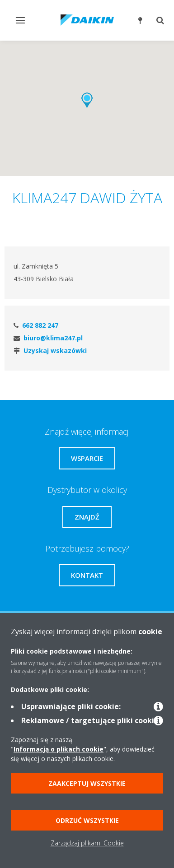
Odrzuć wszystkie (87, 820)
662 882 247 (40, 325)
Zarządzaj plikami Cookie (87, 843)
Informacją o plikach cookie (59, 749)
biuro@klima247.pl (53, 338)
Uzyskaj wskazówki (55, 350)
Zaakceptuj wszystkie (87, 783)
